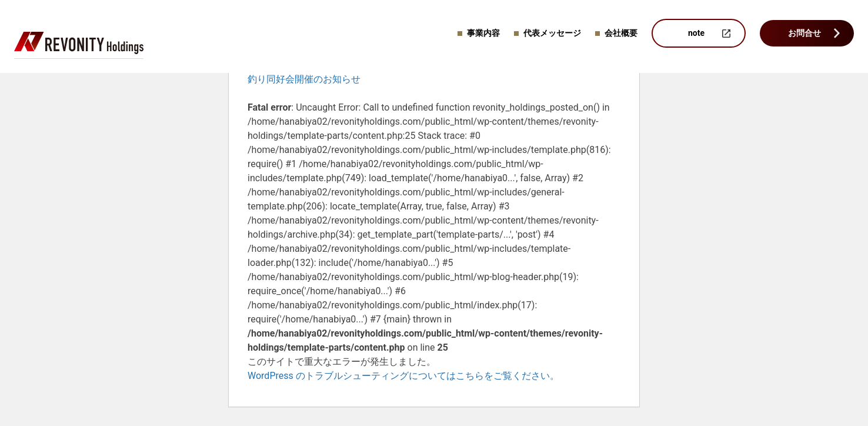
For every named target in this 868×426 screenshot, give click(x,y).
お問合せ (804, 33)
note (696, 33)
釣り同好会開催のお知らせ (304, 79)
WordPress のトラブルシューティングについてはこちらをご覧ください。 (403, 376)
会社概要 (621, 33)
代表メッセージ (552, 33)
